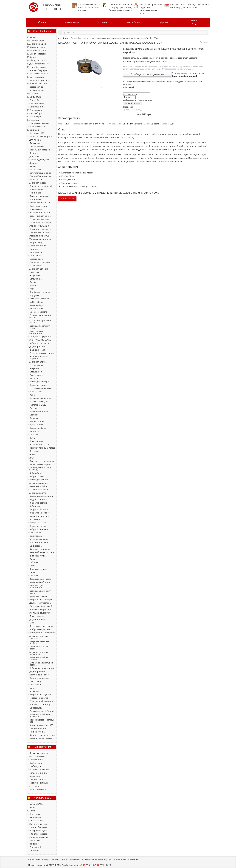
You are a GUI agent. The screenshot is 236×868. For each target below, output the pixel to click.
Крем (32, 566)
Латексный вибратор (40, 704)
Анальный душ (37, 305)
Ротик (32, 395)
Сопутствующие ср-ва (40, 173)
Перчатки (34, 431)
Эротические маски (39, 444)
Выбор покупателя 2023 (41, 725)
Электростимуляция (39, 226)
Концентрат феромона (41, 337)
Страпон (103, 22)
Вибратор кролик (38, 503)
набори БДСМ (36, 804)
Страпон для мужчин (40, 160)
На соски (34, 378)
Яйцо (32, 458)
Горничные (35, 193)
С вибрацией (36, 708)
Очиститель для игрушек (42, 461)
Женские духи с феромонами (37, 332)
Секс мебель (36, 536)
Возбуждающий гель (40, 629)
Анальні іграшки (38, 44)
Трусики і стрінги (38, 779)
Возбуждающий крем (40, 579)
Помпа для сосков (38, 385)
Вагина (33, 166)
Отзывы (56, 859)
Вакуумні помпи (37, 47)
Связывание (36, 279)
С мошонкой (36, 372)
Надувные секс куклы (40, 229)
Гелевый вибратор (39, 698)
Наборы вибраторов (40, 150)
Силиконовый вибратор (41, 701)
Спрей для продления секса (40, 316)
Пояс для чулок (37, 441)
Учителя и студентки (40, 613)
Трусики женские (38, 728)
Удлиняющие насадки (40, 239)
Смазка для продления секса (41, 322)
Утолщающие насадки (41, 388)
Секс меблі (35, 100)
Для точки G (35, 140)
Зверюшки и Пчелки (40, 203)
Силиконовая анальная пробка (41, 664)
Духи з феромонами (39, 64)
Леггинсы (34, 451)
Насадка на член (38, 523)
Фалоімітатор (72, 22)
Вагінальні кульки (38, 50)
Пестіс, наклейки (38, 789)
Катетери (34, 850)
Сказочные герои (38, 206)
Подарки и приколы (39, 542)
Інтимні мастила (38, 67)
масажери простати (39, 80)
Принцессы (35, 199)
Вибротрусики (37, 476)
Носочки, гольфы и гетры (42, 448)
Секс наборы (36, 546)
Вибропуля (35, 506)
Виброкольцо (36, 242)
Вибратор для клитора (41, 600)
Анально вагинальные (41, 738)
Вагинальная (36, 179)
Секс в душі (35, 847)
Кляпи (32, 811)
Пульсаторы (35, 143)
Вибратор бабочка (39, 509)
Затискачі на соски (39, 824)
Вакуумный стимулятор (41, 496)
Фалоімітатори (37, 40)
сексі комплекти (37, 756)
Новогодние (35, 209)
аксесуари (34, 120)
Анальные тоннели (39, 411)
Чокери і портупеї (38, 831)
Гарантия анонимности (94, 859)
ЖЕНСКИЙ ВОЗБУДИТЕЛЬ (42, 552)
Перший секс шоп (38, 127)
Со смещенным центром (42, 353)
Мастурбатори (37, 77)
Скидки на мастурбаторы (42, 711)
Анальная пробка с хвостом (39, 637)
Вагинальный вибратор (41, 136)
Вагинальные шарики (40, 464)
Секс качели (35, 533)
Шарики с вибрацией (40, 609)
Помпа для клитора (39, 382)
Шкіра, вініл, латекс (39, 753)
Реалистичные (37, 146)
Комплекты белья (38, 428)
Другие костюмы (38, 619)
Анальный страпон (39, 483)
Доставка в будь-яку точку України (145, 69)
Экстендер (35, 519)
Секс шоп (34, 130)
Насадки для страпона (40, 398)
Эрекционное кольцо (40, 236)
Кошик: (195, 22)
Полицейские (36, 189)
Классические (36, 408)
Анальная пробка (38, 486)
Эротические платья (40, 213)
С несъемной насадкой (41, 606)
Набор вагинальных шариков (39, 357)
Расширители (36, 309)
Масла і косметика (39, 74)
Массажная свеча (38, 596)
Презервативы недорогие (42, 633)
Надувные (34, 368)
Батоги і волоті (37, 821)
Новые (33, 454)
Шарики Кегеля (37, 350)
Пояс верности (37, 616)
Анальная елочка (38, 362)
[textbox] (135, 32)
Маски (33, 285)
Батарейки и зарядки (40, 549)
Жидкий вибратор (38, 499)
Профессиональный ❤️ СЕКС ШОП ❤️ (80, 865)
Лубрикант (164, 22)
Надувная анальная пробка (39, 642)
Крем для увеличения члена (40, 592)
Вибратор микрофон (40, 513)
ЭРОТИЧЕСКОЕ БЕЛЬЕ (40, 340)
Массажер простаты (39, 516)
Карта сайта (34, 859)
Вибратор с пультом (39, 343)
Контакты (133, 859)
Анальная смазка (38, 183)
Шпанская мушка (38, 556)
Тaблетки (34, 576)
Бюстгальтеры (37, 421)
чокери (33, 844)
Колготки (34, 435)
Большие (34, 691)
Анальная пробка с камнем (39, 658)
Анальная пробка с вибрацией (39, 653)
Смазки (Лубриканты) (40, 176)
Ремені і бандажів (38, 827)
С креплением (37, 375)
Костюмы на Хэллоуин (40, 222)
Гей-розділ (35, 840)
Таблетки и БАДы (38, 405)
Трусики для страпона (40, 232)
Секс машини (36, 107)
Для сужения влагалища (41, 626)
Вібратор (41, 22)
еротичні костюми (39, 783)
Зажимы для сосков (39, 299)
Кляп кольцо (36, 681)
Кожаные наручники (40, 678)
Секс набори (36, 113)
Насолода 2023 (37, 133)
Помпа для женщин (39, 480)
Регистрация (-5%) (71, 859)
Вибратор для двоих (39, 529)
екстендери (35, 117)
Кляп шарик (35, 685)
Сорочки (34, 415)
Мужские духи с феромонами (37, 587)
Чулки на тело (36, 425)
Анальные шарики (39, 490)
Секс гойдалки (37, 103)
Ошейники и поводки (40, 292)
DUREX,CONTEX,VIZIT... (40, 401)
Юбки (32, 623)
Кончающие (35, 256)
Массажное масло (38, 312)
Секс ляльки (35, 97)
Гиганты (34, 249)
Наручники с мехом (39, 675)
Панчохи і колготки (39, 770)
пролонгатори (37, 90)
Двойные (34, 153)
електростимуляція (39, 837)
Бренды (46, 859)
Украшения (35, 170)
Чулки (32, 438)
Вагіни (33, 57)
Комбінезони (36, 763)
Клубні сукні (35, 766)
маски (32, 807)
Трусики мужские (38, 732)
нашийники (35, 817)
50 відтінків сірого (38, 834)
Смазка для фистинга (40, 262)
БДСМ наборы (36, 302)
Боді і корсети (36, 760)
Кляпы (33, 282)
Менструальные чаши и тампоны (41, 469)
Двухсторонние (37, 346)
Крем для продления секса (40, 327)
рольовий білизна (38, 773)
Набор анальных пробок (42, 668)
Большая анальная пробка (39, 648)
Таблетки (34, 562)
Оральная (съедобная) (41, 186)
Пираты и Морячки (39, 196)
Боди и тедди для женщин (42, 735)
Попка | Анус (36, 392)
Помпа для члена (38, 526)
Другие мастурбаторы (40, 603)
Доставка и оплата (117, 859)
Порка (32, 289)
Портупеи (34, 295)
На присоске (36, 252)
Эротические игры (39, 539)
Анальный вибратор (40, 582)
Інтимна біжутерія (38, 70)
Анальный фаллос (38, 493)
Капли (32, 559)
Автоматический (38, 246)
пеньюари (35, 776)
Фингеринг (35, 272)
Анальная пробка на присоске (40, 715)
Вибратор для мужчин (40, 695)
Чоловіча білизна (38, 84)
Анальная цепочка (39, 269)
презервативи (37, 87)
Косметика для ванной (41, 216)
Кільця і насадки (38, 54)
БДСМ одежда (36, 265)
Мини (32, 688)
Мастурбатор (133, 22)
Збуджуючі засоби (38, 60)
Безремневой (36, 259)
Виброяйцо (35, 473)
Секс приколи (36, 110)
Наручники (35, 275)
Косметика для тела (39, 219)
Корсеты (34, 418)
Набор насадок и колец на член (42, 721)
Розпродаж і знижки (39, 123)
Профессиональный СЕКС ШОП (44, 865)
